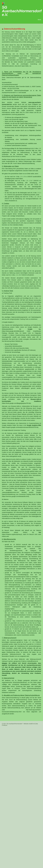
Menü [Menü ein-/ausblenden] (39, 20)
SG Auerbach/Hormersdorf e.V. (22, 11)
